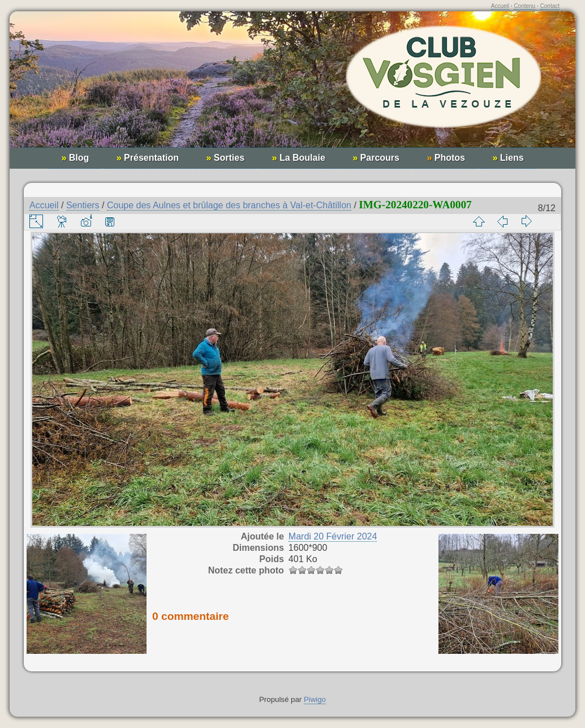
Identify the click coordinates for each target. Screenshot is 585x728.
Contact (550, 6)
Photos (446, 158)
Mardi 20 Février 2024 (333, 536)
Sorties (225, 158)
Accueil (500, 6)
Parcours (376, 158)
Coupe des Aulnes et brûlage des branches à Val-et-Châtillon (229, 205)
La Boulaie (299, 158)
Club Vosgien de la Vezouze (292, 85)
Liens (508, 158)
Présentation (148, 158)
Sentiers (83, 205)
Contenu (524, 6)
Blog (75, 158)
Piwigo (315, 699)
